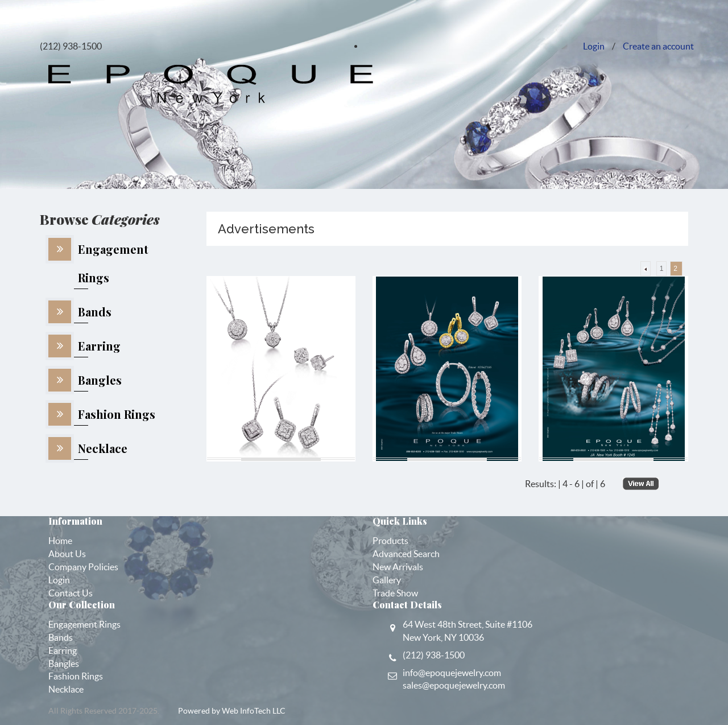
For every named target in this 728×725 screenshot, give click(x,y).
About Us (67, 554)
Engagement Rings (84, 624)
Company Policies (83, 567)
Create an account (658, 46)
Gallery (387, 580)
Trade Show (395, 593)
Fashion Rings (76, 676)
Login (594, 46)
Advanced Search (406, 554)
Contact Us (71, 593)
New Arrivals (398, 567)
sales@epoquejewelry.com (454, 685)
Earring (63, 650)
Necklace (66, 689)
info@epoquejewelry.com (452, 673)
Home (60, 541)
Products (390, 541)
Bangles (64, 664)
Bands (61, 637)
